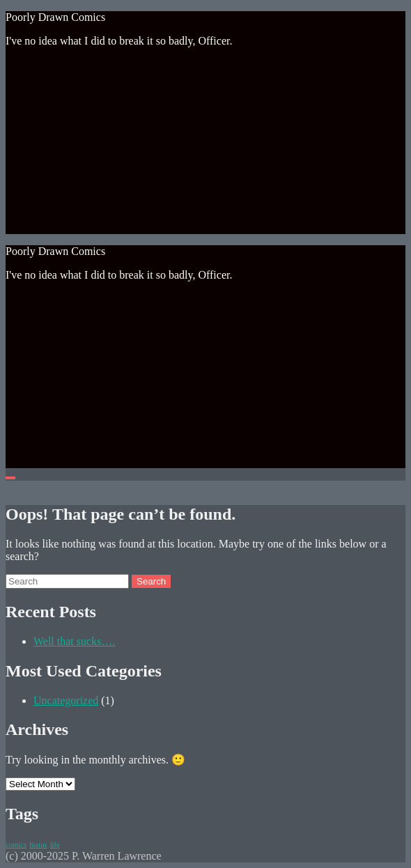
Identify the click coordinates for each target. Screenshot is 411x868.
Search (151, 581)
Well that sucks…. (74, 641)
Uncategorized (66, 700)
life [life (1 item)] (55, 845)
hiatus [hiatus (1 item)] (38, 845)
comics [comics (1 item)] (16, 845)
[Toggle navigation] (10, 478)
